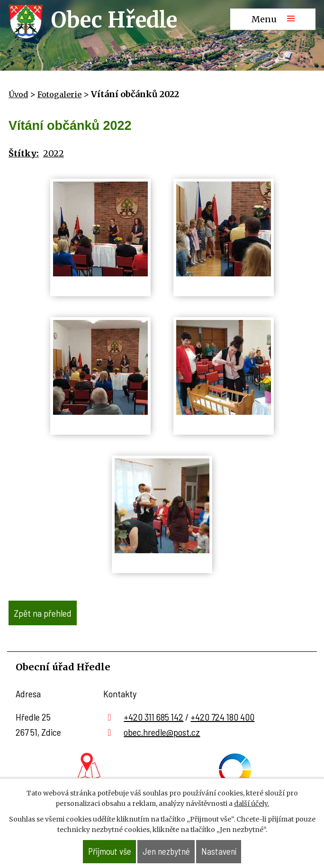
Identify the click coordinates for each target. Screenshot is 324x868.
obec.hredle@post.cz (162, 732)
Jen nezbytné (166, 851)
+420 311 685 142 (153, 717)
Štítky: (24, 153)
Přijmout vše (110, 851)
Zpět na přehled (43, 613)
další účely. (252, 804)
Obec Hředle (114, 20)
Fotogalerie (59, 94)
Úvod (18, 94)
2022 (54, 153)
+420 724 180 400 (222, 717)
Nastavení (219, 851)
